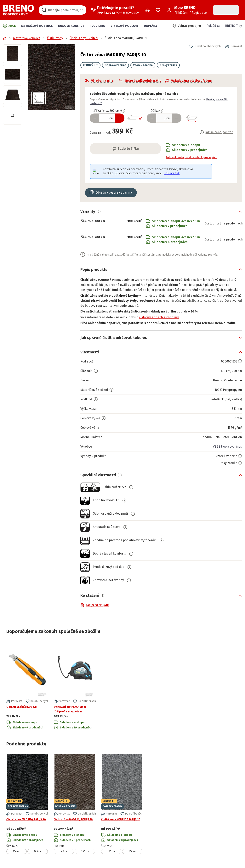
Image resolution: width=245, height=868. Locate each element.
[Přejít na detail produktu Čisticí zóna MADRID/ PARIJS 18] (75, 804)
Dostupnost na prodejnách (223, 223)
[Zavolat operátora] (115, 10)
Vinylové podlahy (125, 26)
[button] (51, 77)
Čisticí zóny (55, 38)
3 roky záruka (168, 65)
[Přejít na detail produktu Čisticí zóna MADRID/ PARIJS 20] (27, 804)
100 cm (17, 851)
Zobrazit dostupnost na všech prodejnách (191, 157)
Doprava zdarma (115, 65)
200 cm (38, 851)
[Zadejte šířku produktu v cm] (107, 118)
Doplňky (151, 26)
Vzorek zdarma (143, 65)
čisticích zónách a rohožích (159, 317)
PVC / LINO (97, 26)
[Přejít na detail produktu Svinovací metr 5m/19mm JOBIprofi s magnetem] (75, 686)
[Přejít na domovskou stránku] (19, 10)
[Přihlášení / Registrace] (187, 10)
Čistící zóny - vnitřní (84, 38)
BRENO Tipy (234, 26)
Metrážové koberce (37, 26)
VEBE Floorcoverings (227, 447)
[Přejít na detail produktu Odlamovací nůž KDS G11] (27, 686)
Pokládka (213, 26)
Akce (9, 26)
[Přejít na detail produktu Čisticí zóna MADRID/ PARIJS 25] (122, 804)
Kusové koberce (71, 26)
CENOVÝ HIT (90, 65)
